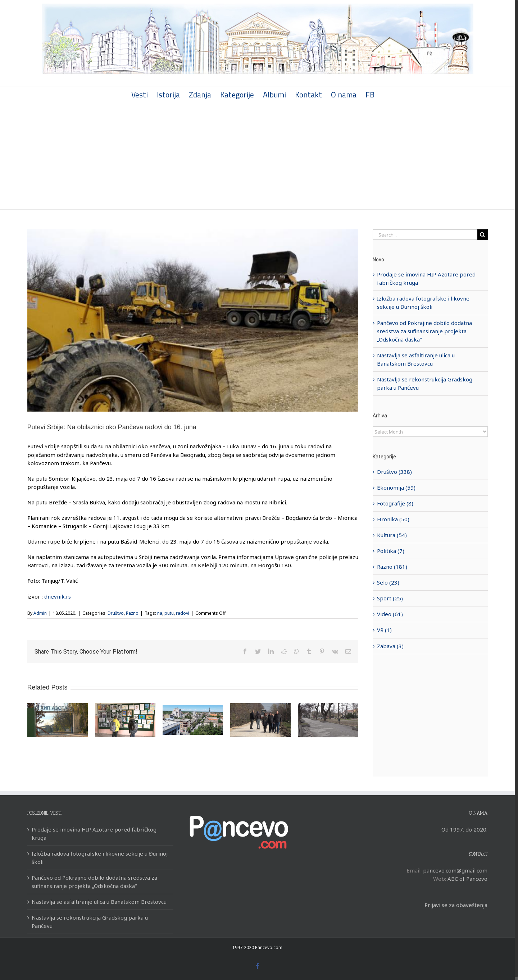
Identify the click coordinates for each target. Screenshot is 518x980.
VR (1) (384, 630)
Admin (40, 613)
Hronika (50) (393, 519)
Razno (132, 613)
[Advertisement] (258, 155)
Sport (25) (390, 598)
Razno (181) (392, 567)
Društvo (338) (394, 472)
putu (169, 613)
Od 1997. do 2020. (464, 829)
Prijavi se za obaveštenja (456, 905)
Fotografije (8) (395, 503)
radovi (183, 613)
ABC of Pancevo (467, 879)
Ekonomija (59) (396, 487)
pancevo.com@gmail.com (455, 870)
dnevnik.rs (58, 596)
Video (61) (390, 614)
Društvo (116, 613)
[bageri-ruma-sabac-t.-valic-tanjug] (193, 320)
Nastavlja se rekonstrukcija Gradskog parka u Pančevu (90, 922)
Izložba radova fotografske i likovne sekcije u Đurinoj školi (100, 858)
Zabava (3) (390, 646)
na (160, 613)
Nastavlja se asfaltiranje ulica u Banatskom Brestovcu (99, 902)
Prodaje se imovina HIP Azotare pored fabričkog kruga (94, 834)
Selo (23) (388, 582)
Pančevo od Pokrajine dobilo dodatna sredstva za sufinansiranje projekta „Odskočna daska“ (424, 331)
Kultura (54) (392, 535)
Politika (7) (391, 551)
